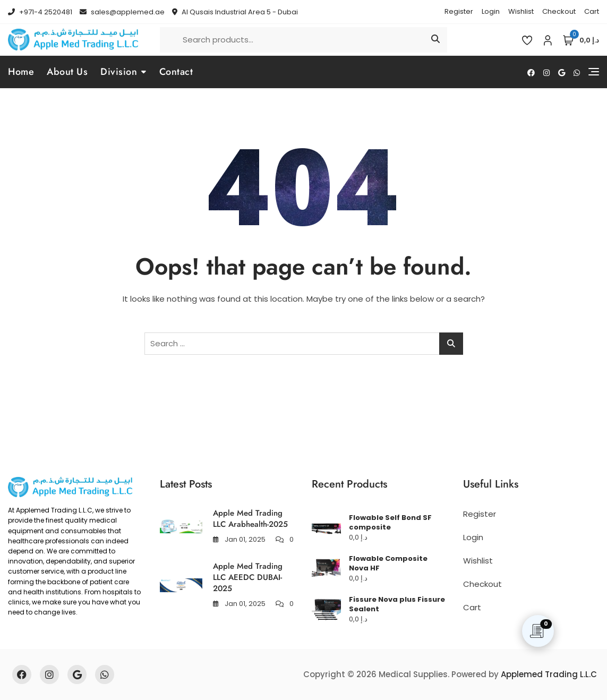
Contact (176, 72)
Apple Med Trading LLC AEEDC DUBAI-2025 (248, 577)
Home (21, 72)
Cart (592, 11)
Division (119, 72)
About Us (67, 72)
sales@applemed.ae (122, 12)
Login (491, 11)
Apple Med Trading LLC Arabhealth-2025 (250, 519)
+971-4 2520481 (40, 12)
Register (459, 11)
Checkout (559, 11)
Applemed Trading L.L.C (549, 674)
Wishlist (521, 11)
